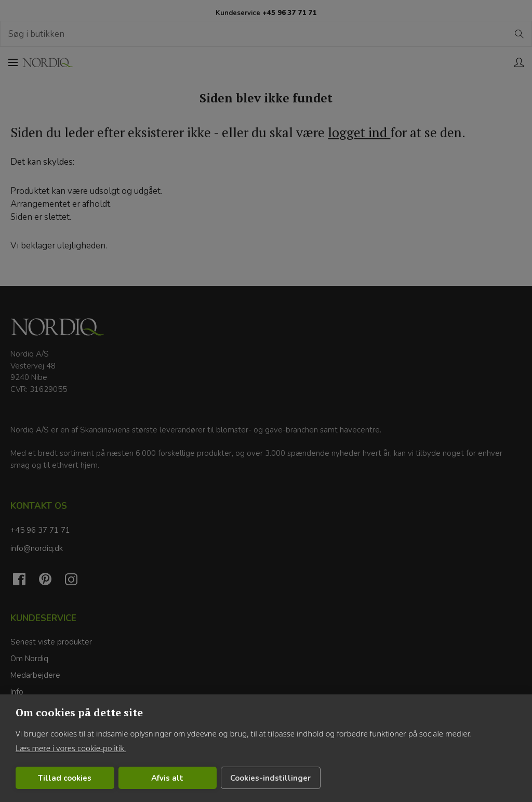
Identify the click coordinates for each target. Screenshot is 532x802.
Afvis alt (167, 778)
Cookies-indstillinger (270, 778)
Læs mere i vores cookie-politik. (71, 748)
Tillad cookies (65, 778)
